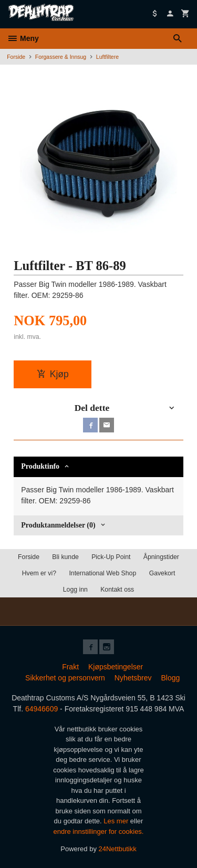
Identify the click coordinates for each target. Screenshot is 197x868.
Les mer (117, 821)
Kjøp (53, 374)
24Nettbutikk (118, 849)
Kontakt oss (117, 590)
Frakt (70, 667)
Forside (16, 57)
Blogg (170, 678)
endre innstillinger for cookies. (99, 831)
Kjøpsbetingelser (116, 667)
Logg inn (75, 590)
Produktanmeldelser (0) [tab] (58, 525)
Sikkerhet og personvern (65, 678)
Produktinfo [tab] (40, 466)
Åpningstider (161, 557)
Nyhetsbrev (133, 678)
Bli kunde (65, 557)
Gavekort (162, 573)
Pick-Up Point (111, 557)
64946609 (42, 709)
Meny (23, 38)
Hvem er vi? (39, 573)
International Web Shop (102, 573)
